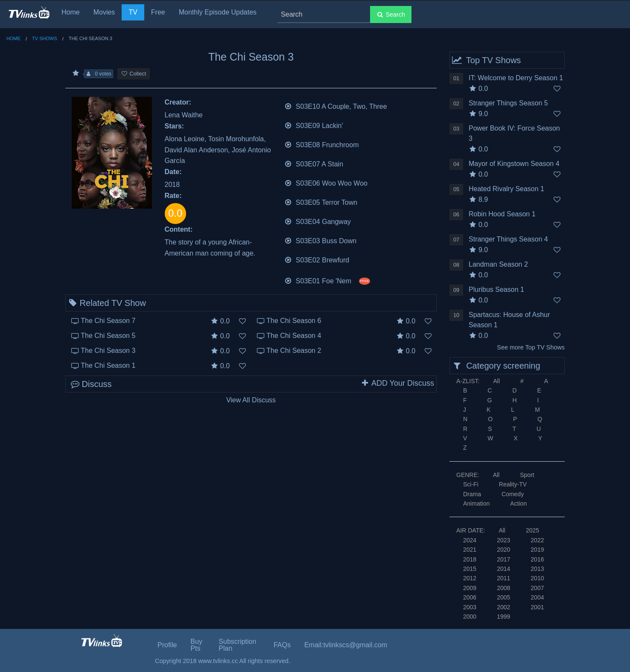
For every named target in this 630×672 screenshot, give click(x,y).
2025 (532, 530)
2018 (470, 559)
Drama (472, 494)
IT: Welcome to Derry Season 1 (516, 78)
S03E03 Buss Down (321, 240)
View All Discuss (251, 400)
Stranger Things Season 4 (508, 239)
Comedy (513, 494)
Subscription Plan (237, 645)
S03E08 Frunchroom (322, 144)
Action (518, 503)
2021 (470, 550)
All (496, 381)
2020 (503, 550)
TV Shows (45, 38)
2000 (470, 617)
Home (71, 12)
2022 (537, 540)
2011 (503, 578)
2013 (537, 569)
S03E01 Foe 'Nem (327, 280)
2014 (503, 569)
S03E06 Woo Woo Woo (326, 182)
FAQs (282, 645)
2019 (537, 550)
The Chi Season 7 (108, 321)
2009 (470, 588)
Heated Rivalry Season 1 (506, 189)
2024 (470, 540)
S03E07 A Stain (314, 163)
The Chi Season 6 (294, 321)
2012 (470, 578)
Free (158, 12)
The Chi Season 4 (294, 336)
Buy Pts (196, 645)
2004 (537, 597)
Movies (104, 12)
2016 (537, 559)
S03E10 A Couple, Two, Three (336, 106)
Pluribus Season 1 (496, 289)
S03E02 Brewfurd (317, 259)
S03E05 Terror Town (321, 202)
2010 (537, 578)
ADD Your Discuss (397, 383)
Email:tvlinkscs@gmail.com (346, 645)
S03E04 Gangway (318, 221)
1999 (503, 617)
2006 (470, 597)
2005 (503, 597)
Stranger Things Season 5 (508, 103)
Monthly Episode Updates (218, 12)
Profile (167, 645)
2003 (470, 607)
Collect (134, 74)
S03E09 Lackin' (314, 125)
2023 (503, 540)
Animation (476, 503)
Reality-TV (513, 484)
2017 (503, 559)
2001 (537, 607)
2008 (503, 588)
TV (133, 12)
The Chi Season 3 (108, 351)
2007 (537, 588)
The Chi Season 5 (108, 336)
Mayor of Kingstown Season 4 (514, 164)
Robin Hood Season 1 (502, 214)
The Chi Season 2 (294, 351)
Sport (527, 475)
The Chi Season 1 (108, 365)
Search (391, 15)
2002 (503, 607)
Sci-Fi (471, 484)
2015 (470, 569)
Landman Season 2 (498, 264)
